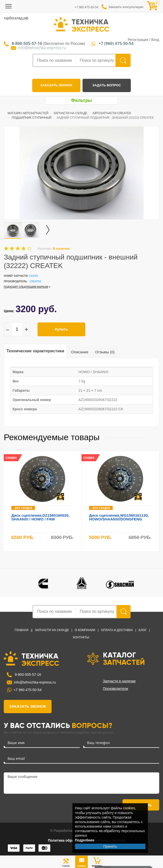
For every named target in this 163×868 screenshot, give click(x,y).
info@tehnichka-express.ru (42, 48)
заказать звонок (56, 85)
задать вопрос (107, 85)
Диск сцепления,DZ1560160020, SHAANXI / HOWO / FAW (40, 517)
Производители (115, 689)
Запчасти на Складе (71, 113)
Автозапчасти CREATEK (112, 113)
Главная (22, 630)
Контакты (81, 637)
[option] (81, 173)
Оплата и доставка (117, 630)
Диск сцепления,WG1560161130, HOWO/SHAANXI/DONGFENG (119, 517)
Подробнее (85, 840)
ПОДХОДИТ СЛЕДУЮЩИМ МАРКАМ (26, 287)
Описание (80, 352)
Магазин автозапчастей (28, 113)
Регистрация (138, 40)
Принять (110, 846)
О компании (85, 630)
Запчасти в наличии (119, 681)
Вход (155, 40)
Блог (143, 630)
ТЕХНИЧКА (90, 25)
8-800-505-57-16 (27, 675)
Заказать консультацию (126, 7)
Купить (61, 329)
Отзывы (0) (105, 352)
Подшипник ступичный (32, 118)
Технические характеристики (35, 351)
